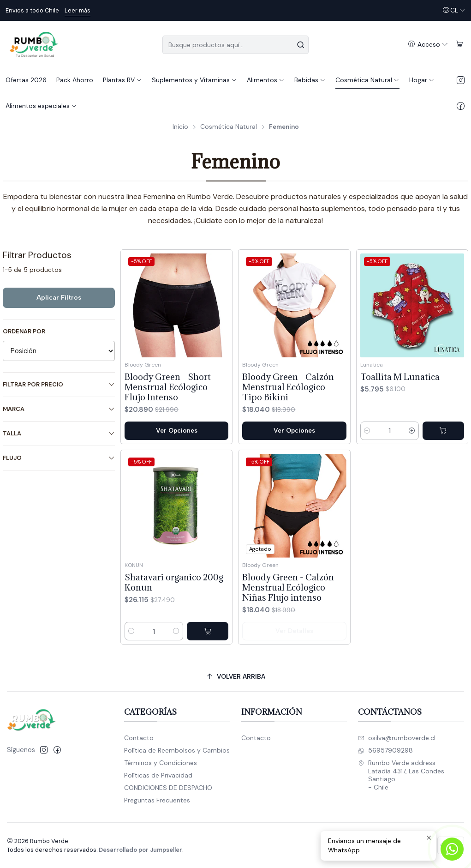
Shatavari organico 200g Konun (174, 614)
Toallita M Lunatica (400, 377)
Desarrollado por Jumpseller (140, 850)
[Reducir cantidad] (367, 431)
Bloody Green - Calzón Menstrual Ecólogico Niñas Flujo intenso (288, 630)
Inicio (180, 127)
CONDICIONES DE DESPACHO (168, 788)
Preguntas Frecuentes (157, 800)
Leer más (78, 10)
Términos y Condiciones (161, 763)
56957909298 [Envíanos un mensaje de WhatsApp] (385, 750)
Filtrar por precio (59, 384)
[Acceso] (428, 45)
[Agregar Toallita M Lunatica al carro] (443, 431)
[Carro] (460, 45)
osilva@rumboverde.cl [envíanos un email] (397, 738)
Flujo (59, 458)
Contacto (139, 738)
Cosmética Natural (229, 127)
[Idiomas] (454, 10)
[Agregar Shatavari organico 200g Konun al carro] (208, 663)
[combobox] (235, 45)
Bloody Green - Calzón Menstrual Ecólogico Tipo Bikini (288, 387)
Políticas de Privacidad (158, 775)
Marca (59, 409)
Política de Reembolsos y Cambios (177, 750)
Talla (59, 433)
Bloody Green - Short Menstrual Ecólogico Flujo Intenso (168, 387)
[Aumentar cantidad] (412, 431)
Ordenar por (24, 332)
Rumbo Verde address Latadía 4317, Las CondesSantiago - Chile (401, 775)
